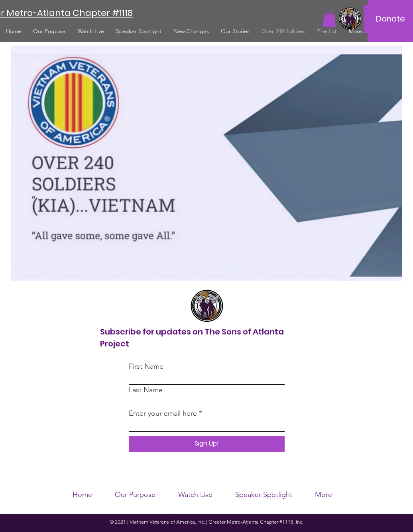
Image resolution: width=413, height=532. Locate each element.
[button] (329, 19)
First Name (146, 366)
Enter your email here (163, 413)
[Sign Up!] (207, 444)
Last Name (146, 390)
